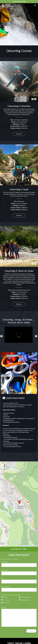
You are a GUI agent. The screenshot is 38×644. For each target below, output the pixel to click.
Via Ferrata (6, 603)
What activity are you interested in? (11, 595)
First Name (5, 562)
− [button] (2, 467)
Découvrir (19, 134)
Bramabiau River (26, 600)
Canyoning (6, 600)
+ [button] (2, 464)
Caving (5, 597)
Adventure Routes (26, 597)
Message (4, 608)
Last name (4, 570)
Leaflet (22, 546)
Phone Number (6, 587)
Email (3, 578)
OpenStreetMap (29, 546)
